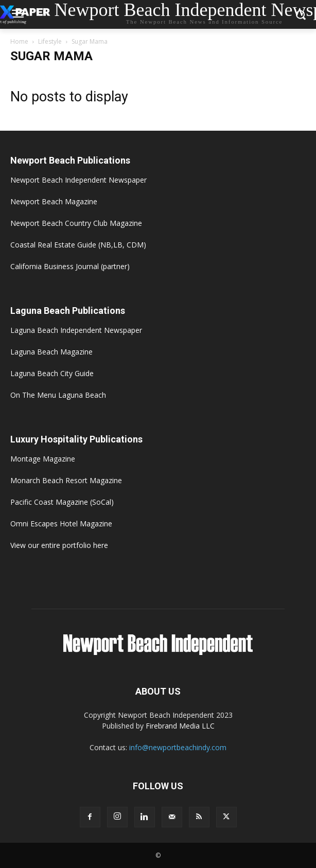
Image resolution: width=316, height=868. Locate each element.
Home (19, 41)
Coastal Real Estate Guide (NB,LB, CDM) (78, 245)
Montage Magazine (43, 459)
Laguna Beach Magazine (51, 352)
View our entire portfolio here (59, 545)
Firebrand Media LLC (180, 726)
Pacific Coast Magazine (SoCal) (62, 502)
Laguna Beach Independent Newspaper (76, 330)
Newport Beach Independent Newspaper (78, 180)
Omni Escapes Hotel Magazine (61, 524)
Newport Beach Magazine (54, 201)
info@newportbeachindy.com (178, 747)
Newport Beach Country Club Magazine (76, 223)
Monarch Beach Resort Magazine (66, 480)
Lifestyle (50, 41)
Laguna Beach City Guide (52, 373)
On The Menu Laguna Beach (58, 395)
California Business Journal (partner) (70, 266)
